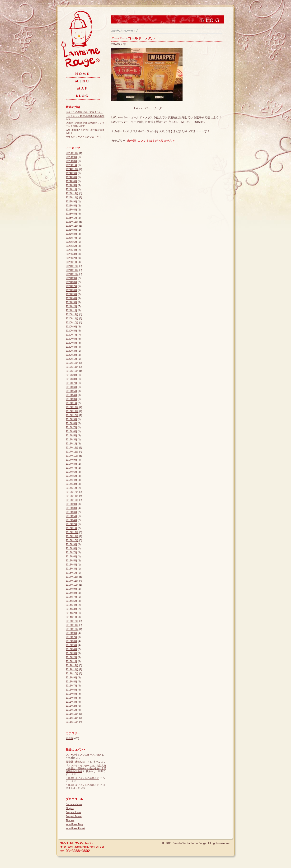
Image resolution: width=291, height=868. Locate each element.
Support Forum (74, 816)
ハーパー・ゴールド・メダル (133, 38)
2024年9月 (71, 173)
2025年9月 (71, 157)
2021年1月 (71, 310)
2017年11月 (72, 452)
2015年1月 (71, 573)
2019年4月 (71, 395)
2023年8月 (71, 206)
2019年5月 (71, 391)
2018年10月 (72, 415)
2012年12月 (72, 665)
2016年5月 (71, 516)
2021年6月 (71, 290)
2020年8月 (71, 331)
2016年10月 (72, 500)
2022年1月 (71, 262)
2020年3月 (71, 351)
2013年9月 (71, 633)
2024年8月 (71, 177)
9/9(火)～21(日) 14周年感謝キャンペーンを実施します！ (85, 124)
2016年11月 (72, 496)
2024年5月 (71, 185)
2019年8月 (71, 379)
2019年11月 (72, 367)
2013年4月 (71, 649)
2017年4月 (71, 480)
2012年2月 (71, 706)
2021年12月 (72, 266)
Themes (70, 820)
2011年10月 (72, 722)
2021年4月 (71, 298)
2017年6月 (71, 472)
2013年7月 (71, 637)
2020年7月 (71, 335)
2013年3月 (71, 653)
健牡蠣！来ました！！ (78, 762)
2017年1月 (71, 488)
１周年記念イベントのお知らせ (82, 778)
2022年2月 (71, 258)
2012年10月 (72, 674)
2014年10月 (72, 585)
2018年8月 (71, 423)
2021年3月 (71, 302)
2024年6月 (71, 181)
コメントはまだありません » (156, 141)
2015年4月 (71, 565)
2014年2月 (71, 613)
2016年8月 (71, 508)
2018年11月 (72, 411)
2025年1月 (71, 165)
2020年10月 (72, 323)
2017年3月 (71, 484)
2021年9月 (71, 278)
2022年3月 (71, 254)
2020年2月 (71, 355)
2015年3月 (71, 569)
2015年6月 (71, 557)
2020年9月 (71, 327)
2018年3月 (71, 440)
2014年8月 (71, 593)
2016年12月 (72, 492)
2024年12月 (72, 169)
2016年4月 (71, 520)
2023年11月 (72, 198)
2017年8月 (71, 464)
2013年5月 (71, 645)
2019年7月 (71, 383)
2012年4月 (71, 698)
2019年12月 (72, 363)
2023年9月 (71, 202)
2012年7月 (71, 686)
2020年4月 (71, 347)
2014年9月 (71, 589)
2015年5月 (71, 561)
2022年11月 (72, 226)
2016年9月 (71, 504)
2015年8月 (71, 548)
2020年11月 (72, 319)
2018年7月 (71, 427)
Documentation (74, 804)
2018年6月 (71, 432)
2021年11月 (72, 270)
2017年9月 (71, 460)
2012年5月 (71, 694)
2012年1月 (71, 710)
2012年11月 (72, 670)
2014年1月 (71, 617)
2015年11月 (72, 536)
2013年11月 (72, 625)
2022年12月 (72, 222)
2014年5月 (71, 601)
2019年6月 (71, 387)
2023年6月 (71, 210)
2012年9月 (71, 678)
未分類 (131, 141)
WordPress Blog (74, 824)
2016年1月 (71, 528)
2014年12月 (72, 577)
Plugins (70, 808)
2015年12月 (72, 532)
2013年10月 (72, 629)
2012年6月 (71, 690)
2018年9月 (71, 419)
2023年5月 (71, 214)
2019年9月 (71, 375)
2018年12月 (72, 407)
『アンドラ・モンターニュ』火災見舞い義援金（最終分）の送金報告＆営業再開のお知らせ (86, 768)
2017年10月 (72, 456)
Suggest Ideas (73, 812)
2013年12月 (72, 621)
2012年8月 (71, 682)
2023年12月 (72, 194)
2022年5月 (71, 246)
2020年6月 (71, 339)
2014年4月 (71, 605)
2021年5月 (71, 294)
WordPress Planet (75, 828)
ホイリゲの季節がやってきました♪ (84, 112)
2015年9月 (71, 544)
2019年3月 (71, 399)
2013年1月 (71, 661)
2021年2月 (71, 306)
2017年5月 (71, 476)
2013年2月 (71, 657)
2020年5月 (71, 343)
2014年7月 (71, 597)
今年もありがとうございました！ (84, 137)
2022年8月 (71, 234)
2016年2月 (71, 524)
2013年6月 (71, 641)
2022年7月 (71, 238)
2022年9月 (71, 230)
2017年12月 (72, 448)
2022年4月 (71, 250)
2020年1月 (71, 359)
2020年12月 (72, 315)
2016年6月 (71, 512)
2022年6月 (71, 242)
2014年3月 (71, 609)
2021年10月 (72, 274)
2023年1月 (71, 218)
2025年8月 (71, 161)
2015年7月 (71, 553)
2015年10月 (72, 540)
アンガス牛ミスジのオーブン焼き (84, 755)
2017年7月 (71, 468)
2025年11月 (72, 153)
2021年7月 (71, 286)
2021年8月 (71, 282)
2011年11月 (72, 718)
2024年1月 (71, 189)
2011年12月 (72, 714)
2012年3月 (71, 702)
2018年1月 (71, 444)
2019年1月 (71, 403)
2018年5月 (71, 436)
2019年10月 (72, 371)
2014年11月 (72, 581)
